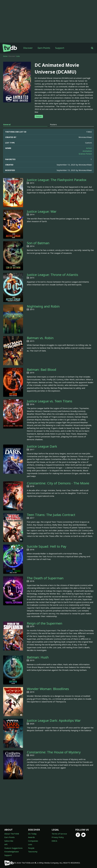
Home (5, 56)
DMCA (54, 841)
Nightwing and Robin (43, 306)
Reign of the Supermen (45, 623)
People (31, 848)
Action (89, 148)
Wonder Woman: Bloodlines (48, 689)
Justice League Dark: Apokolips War (54, 720)
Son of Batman (38, 243)
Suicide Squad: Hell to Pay (47, 546)
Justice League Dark (42, 446)
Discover (28, 48)
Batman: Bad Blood (42, 370)
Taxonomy (33, 852)
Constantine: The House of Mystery (54, 752)
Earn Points (44, 48)
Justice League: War (42, 211)
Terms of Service (59, 834)
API (6, 844)
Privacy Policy (58, 837)
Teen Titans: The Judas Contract (51, 515)
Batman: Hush (38, 657)
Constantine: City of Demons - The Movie (58, 483)
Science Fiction (85, 154)
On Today (32, 834)
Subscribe (9, 841)
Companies (33, 841)
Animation (87, 151)
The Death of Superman (45, 578)
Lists (18, 56)
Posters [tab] (53, 124)
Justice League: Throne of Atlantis (52, 275)
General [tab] (7, 124)
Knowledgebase (12, 852)
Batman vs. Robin (40, 338)
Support (60, 48)
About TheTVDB (12, 834)
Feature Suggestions (13, 848)
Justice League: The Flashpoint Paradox (57, 180)
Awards (31, 837)
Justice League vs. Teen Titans (50, 401)
